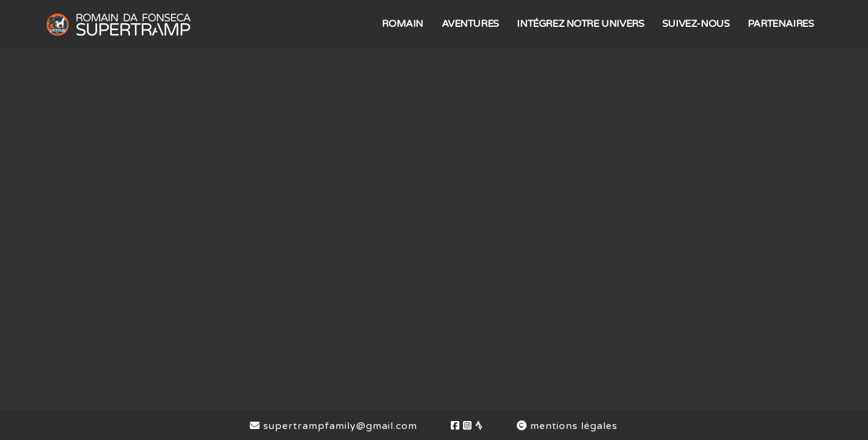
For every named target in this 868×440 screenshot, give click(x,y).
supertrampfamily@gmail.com (334, 426)
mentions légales (567, 426)
